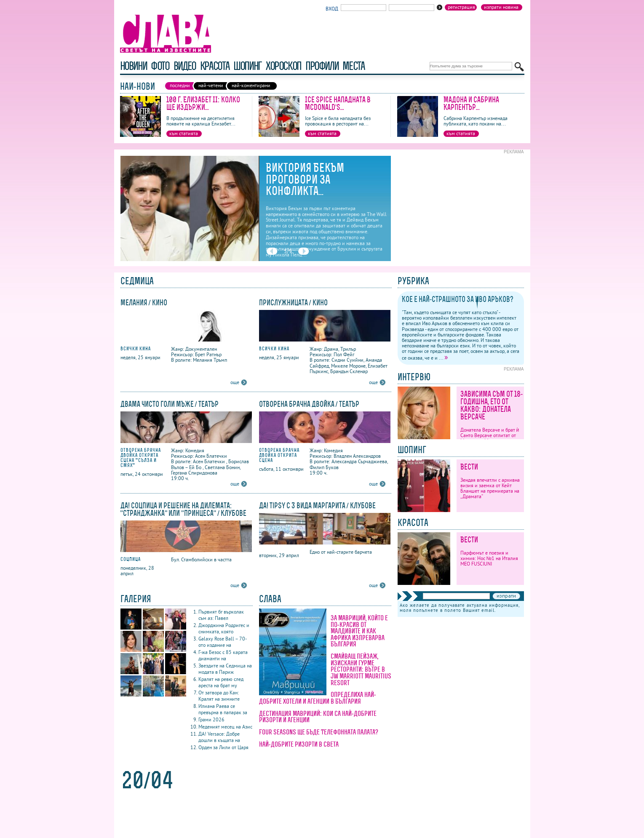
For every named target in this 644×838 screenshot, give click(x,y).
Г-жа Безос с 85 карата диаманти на (223, 655)
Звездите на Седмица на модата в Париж (225, 669)
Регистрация (461, 7)
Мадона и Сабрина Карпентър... (471, 103)
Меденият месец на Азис (225, 727)
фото (160, 66)
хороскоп (283, 66)
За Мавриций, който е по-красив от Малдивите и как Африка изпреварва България (359, 631)
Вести (469, 467)
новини (134, 66)
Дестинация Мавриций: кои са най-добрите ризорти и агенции (318, 717)
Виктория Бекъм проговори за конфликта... (305, 179)
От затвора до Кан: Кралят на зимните (219, 696)
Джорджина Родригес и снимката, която (224, 628)
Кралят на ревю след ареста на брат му (221, 682)
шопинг (247, 66)
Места (353, 66)
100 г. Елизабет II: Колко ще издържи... (203, 103)
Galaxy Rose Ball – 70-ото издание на (223, 642)
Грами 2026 (211, 719)
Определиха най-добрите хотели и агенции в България (318, 698)
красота (215, 66)
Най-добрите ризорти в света (299, 744)
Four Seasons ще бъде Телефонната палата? (319, 732)
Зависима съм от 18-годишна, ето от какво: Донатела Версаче (492, 405)
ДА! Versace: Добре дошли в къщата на (219, 737)
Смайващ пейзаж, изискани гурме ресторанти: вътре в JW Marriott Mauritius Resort (361, 669)
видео (185, 66)
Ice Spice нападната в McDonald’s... (338, 103)
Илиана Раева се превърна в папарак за (223, 709)
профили (322, 66)
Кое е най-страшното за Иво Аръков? (458, 299)
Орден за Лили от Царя (223, 747)
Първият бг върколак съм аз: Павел (221, 615)
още (235, 382)
